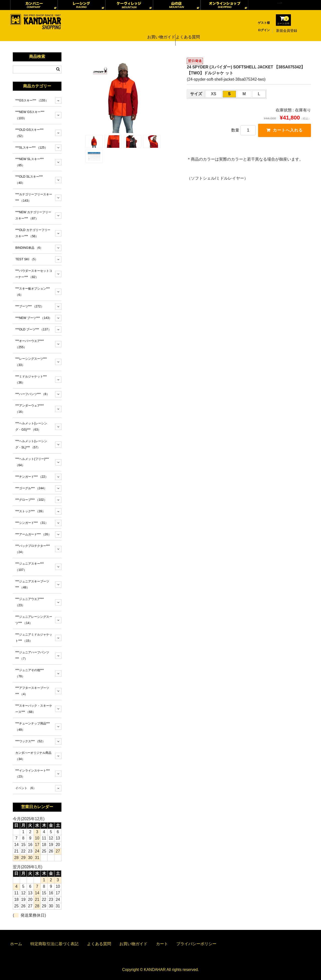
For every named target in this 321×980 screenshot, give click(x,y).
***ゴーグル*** (31, 488)
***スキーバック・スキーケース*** (34, 709)
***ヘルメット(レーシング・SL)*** (31, 444)
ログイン (264, 30)
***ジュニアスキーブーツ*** (32, 585)
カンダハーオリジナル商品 (33, 756)
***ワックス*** (30, 741)
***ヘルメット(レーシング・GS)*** (31, 426)
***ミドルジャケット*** (31, 380)
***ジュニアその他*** (29, 673)
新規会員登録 (287, 31)
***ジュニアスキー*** (29, 567)
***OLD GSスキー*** (29, 133)
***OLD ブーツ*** (33, 329)
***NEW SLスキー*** (29, 162)
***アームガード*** (33, 534)
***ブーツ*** (29, 306)
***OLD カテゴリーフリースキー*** (33, 233)
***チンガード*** (32, 477)
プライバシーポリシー (196, 944)
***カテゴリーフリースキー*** (34, 198)
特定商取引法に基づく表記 (54, 944)
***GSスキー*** (32, 100)
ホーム (16, 944)
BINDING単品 (29, 248)
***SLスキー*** (31, 148)
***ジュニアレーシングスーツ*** (34, 620)
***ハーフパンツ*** (32, 394)
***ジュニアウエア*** (29, 602)
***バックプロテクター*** (32, 549)
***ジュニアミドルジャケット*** (34, 638)
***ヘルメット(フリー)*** (32, 462)
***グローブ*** (31, 500)
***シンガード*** (32, 523)
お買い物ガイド (159, 31)
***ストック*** (30, 511)
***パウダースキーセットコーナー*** (34, 274)
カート (162, 944)
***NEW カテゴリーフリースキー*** (33, 215)
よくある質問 (188, 31)
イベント (26, 788)
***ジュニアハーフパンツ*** (32, 655)
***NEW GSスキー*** (30, 115)
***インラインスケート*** (32, 774)
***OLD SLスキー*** (29, 180)
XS (214, 94)
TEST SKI (27, 259)
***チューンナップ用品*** (32, 727)
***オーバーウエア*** (29, 344)
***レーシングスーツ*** (31, 362)
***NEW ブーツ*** (34, 318)
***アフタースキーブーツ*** (32, 691)
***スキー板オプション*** (32, 292)
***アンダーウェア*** (29, 409)
